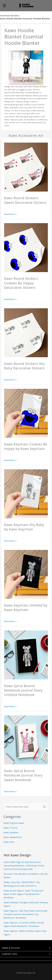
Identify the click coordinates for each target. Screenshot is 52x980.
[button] (4, 6)
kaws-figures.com (29, 973)
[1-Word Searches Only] (23, 807)
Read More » (10, 214)
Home (3, 16)
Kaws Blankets (12, 16)
